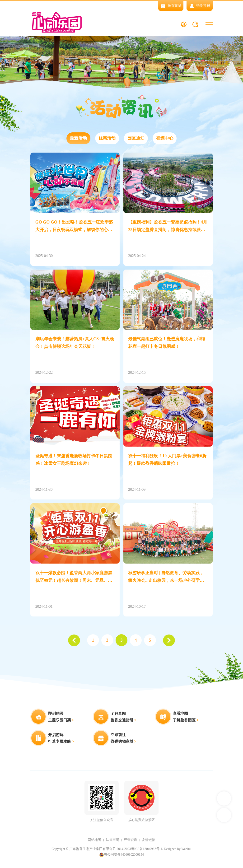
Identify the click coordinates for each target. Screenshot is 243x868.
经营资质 (131, 840)
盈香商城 (171, 6)
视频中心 (165, 138)
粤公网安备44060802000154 (121, 855)
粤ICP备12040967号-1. (147, 849)
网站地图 (94, 840)
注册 (207, 6)
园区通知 (136, 138)
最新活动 (78, 138)
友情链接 (149, 840)
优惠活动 (107, 138)
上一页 (74, 640)
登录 (199, 6)
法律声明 (112, 840)
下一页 (169, 640)
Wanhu (186, 849)
